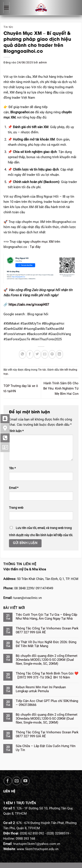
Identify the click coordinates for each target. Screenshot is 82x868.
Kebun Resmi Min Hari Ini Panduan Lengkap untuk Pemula (41, 689)
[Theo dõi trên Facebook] (8, 781)
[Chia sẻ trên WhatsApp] (22, 354)
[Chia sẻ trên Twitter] (37, 354)
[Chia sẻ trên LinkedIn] (60, 354)
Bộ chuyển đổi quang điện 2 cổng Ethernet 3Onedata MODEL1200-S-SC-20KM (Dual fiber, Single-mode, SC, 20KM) (47, 660)
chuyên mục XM (42, 242)
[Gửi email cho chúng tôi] (17, 781)
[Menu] (6, 8)
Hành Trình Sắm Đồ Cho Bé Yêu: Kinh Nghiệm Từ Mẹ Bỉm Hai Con (61, 388)
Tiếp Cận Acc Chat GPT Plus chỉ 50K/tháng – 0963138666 (47, 703)
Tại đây (35, 247)
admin (43, 62)
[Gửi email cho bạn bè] (45, 354)
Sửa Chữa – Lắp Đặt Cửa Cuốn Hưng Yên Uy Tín (46, 748)
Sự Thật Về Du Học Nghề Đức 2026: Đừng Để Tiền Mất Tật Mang (46, 644)
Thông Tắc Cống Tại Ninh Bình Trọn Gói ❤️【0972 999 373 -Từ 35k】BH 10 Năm (47, 675)
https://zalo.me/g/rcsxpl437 (29, 305)
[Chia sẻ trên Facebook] (30, 354)
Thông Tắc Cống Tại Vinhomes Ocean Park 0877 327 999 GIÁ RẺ (47, 630)
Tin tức (8, 27)
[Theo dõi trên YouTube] (25, 781)
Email (14, 488)
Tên (12, 468)
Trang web (16, 508)
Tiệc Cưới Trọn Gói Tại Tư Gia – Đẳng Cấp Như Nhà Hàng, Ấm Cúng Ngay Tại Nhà (46, 617)
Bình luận (16, 431)
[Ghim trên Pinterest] (52, 354)
